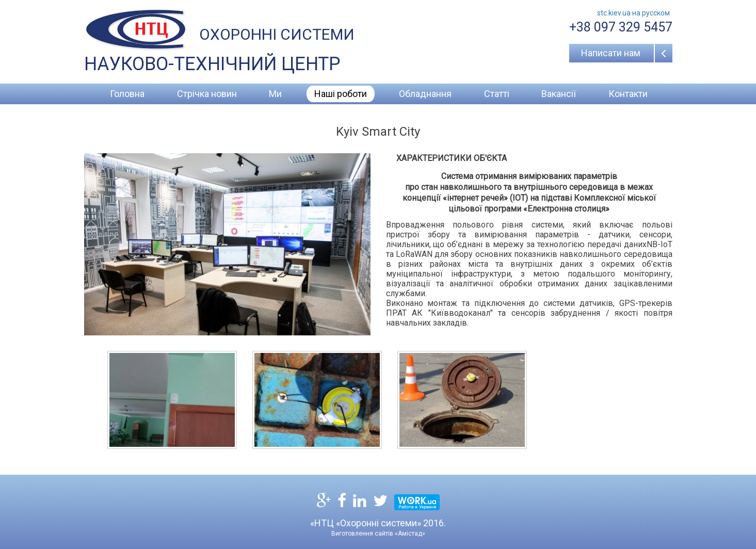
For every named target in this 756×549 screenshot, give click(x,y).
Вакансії (559, 94)
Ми (275, 94)
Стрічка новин (207, 94)
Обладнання (425, 94)
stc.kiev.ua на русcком (633, 13)
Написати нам (611, 53)
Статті (497, 94)
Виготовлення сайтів (362, 534)
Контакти (628, 94)
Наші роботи (341, 94)
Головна (127, 94)
